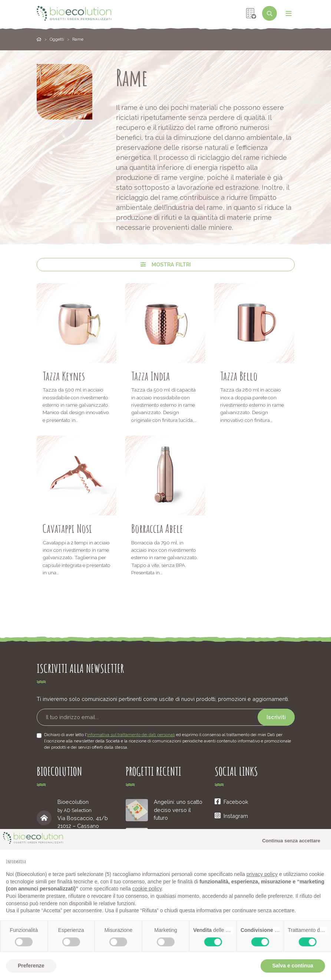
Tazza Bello (239, 376)
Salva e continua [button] (293, 966)
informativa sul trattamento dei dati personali (131, 735)
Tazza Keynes (64, 376)
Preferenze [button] (31, 966)
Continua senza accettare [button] (291, 841)
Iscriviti (276, 717)
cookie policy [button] (147, 889)
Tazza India (150, 376)
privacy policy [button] (262, 874)
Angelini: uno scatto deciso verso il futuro (178, 810)
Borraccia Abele (157, 528)
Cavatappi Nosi (67, 528)
